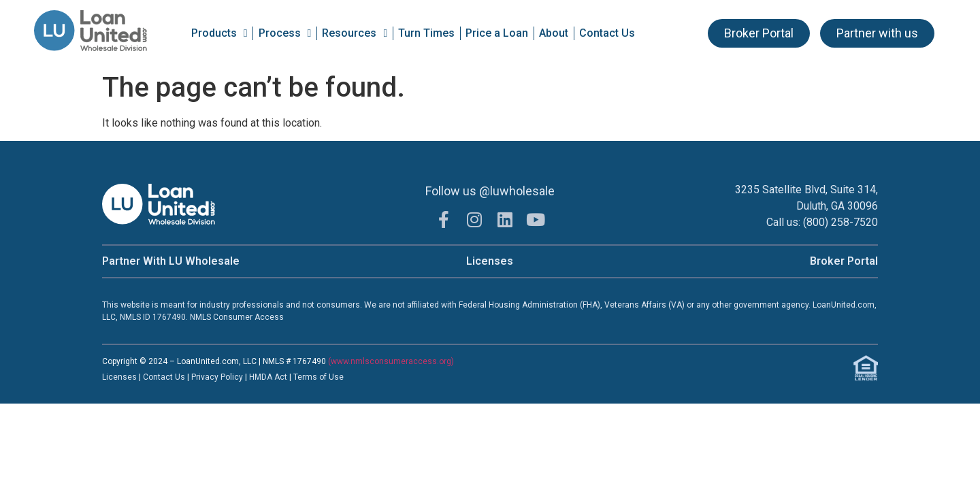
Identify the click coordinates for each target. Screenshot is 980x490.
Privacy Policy (218, 377)
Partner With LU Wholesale (171, 261)
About (554, 33)
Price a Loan (497, 33)
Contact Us (607, 33)
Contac (157, 377)
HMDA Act (268, 377)
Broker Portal (844, 261)
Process (285, 33)
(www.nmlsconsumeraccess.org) (391, 361)
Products (219, 33)
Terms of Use (318, 377)
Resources (355, 33)
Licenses (490, 261)
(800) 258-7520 (840, 222)
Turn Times (426, 33)
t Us (178, 377)
